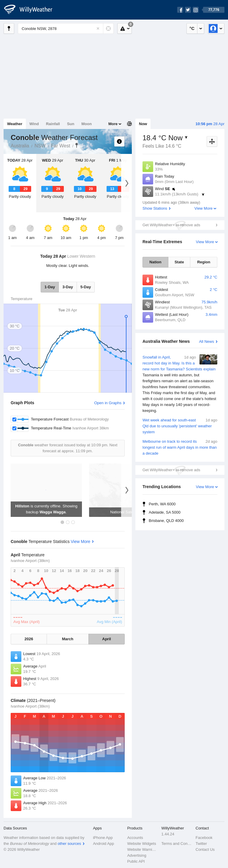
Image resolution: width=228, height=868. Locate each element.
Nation (155, 262)
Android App (103, 844)
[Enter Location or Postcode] (66, 28)
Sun (71, 124)
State (179, 262)
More (113, 124)
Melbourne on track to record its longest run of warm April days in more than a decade (180, 447)
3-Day (68, 287)
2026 (29, 639)
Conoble (77, 145)
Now (143, 124)
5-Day (86, 287)
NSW (40, 146)
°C (192, 28)
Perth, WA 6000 (162, 504)
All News (206, 341)
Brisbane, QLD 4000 (166, 521)
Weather (15, 124)
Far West (61, 146)
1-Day (50, 287)
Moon (87, 124)
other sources (69, 844)
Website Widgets (141, 844)
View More (204, 208)
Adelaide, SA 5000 (165, 512)
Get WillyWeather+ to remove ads (171, 225)
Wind (34, 124)
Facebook (204, 838)
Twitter (201, 844)
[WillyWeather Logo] (31, 10)
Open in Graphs (108, 403)
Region (204, 262)
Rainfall (53, 124)
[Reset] (98, 28)
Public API (136, 861)
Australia (20, 146)
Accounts (135, 838)
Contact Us (205, 849)
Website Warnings (142, 849)
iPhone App (103, 838)
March (68, 639)
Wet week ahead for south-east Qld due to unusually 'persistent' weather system (180, 426)
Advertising (137, 855)
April (107, 639)
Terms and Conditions (177, 844)
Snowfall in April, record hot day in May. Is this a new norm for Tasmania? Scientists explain (180, 384)
